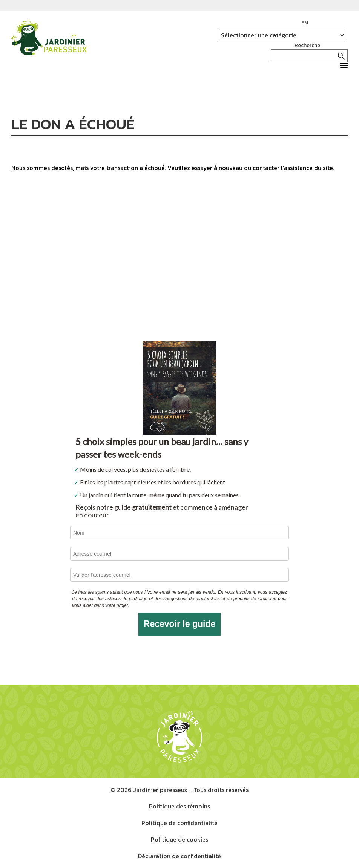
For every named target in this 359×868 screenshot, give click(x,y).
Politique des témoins (179, 806)
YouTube (342, 23)
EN (305, 23)
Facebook (319, 23)
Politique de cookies (179, 839)
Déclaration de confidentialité (179, 856)
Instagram (331, 23)
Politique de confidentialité (179, 823)
